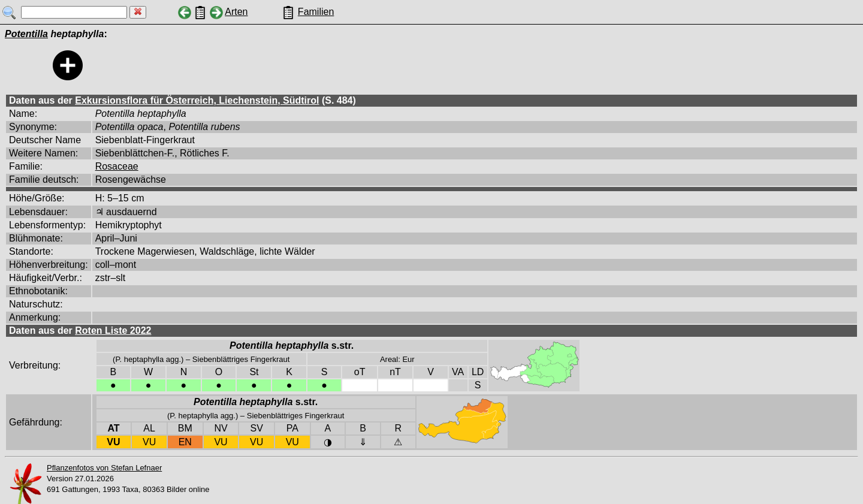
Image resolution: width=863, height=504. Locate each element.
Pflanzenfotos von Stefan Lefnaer (104, 468)
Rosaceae (117, 166)
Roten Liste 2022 (113, 331)
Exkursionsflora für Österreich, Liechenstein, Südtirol (197, 100)
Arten (236, 12)
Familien (316, 12)
